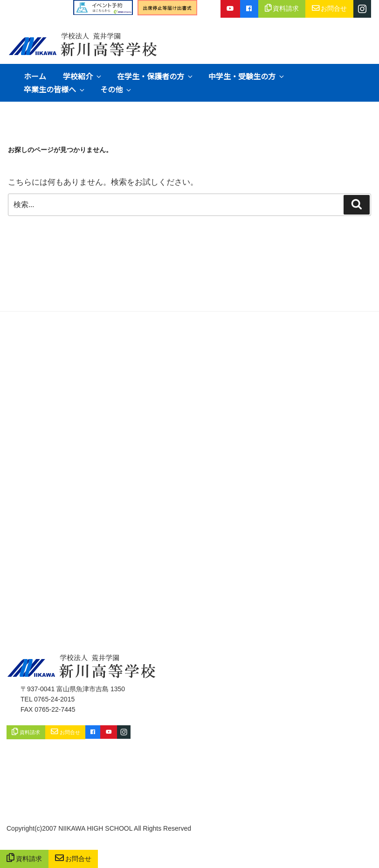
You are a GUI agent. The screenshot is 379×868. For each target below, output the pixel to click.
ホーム (35, 76)
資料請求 (24, 859)
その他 (116, 89)
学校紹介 (83, 76)
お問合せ (73, 859)
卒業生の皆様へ (55, 89)
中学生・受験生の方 (247, 76)
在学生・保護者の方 (155, 76)
